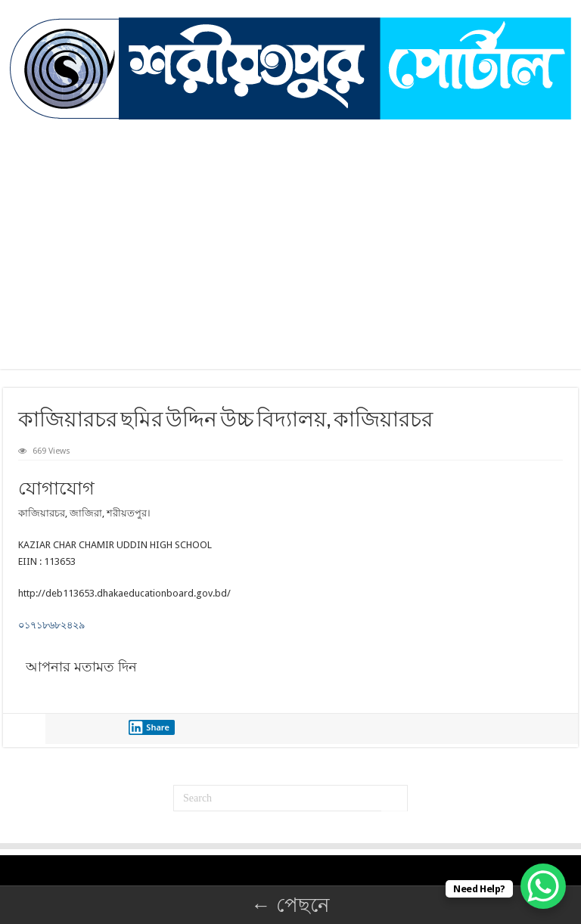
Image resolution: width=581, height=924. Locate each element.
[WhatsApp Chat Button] (543, 886)
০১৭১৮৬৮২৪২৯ (51, 625)
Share (149, 727)
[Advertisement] (290, 233)
